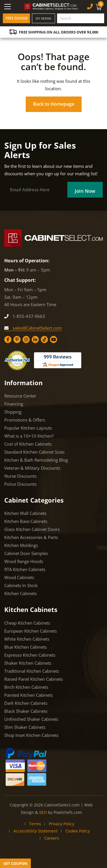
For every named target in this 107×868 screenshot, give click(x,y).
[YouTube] (53, 339)
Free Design (17, 18)
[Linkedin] (35, 339)
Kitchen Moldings (21, 545)
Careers (52, 838)
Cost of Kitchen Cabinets (28, 444)
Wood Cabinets (19, 577)
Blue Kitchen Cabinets (26, 647)
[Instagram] (26, 339)
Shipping (13, 412)
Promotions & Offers (25, 420)
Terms (35, 824)
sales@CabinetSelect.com (33, 328)
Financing (14, 404)
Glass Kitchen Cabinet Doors (32, 529)
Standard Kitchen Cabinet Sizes (34, 452)
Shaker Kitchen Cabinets (28, 663)
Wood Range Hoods (24, 561)
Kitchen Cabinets (21, 593)
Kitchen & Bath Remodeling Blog (36, 460)
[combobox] (81, 18)
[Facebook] (8, 339)
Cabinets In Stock (21, 585)
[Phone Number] (90, 6)
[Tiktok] (44, 339)
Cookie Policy (78, 831)
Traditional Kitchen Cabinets (32, 671)
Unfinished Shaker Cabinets (31, 719)
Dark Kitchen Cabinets (26, 703)
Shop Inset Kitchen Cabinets (31, 735)
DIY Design (44, 18)
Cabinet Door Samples (26, 553)
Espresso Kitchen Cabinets (30, 655)
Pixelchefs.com (68, 812)
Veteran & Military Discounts (32, 468)
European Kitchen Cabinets (31, 631)
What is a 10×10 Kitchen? (29, 436)
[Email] (38, 190)
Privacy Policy (61, 824)
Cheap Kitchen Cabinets (27, 623)
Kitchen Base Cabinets (26, 521)
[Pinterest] (17, 339)
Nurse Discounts (20, 476)
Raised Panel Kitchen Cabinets (34, 679)
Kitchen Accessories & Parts (31, 537)
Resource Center (20, 396)
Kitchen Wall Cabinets (25, 513)
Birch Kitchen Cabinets (26, 687)
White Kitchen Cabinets (27, 639)
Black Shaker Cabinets (26, 711)
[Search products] (81, 18)
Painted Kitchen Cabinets (29, 695)
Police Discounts (20, 484)
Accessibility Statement (36, 831)
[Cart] (99, 7)
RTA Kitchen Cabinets (25, 569)
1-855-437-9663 (25, 316)
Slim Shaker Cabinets (25, 727)
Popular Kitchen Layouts (28, 428)
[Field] (85, 190)
